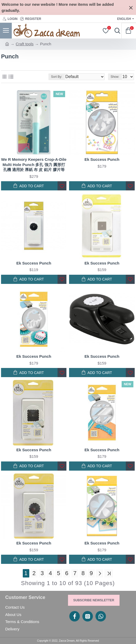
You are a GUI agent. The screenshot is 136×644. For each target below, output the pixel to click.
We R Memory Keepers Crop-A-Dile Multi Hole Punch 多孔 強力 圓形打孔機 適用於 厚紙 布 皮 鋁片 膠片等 (34, 164)
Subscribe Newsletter (94, 600)
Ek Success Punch (102, 159)
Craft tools (25, 44)
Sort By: (57, 77)
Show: (115, 77)
